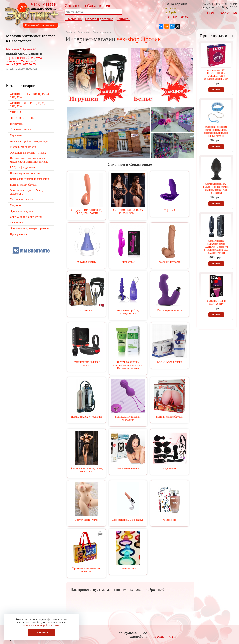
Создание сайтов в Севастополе (223, 635)
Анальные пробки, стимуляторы (128, 312)
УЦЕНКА (170, 210)
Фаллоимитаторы (170, 262)
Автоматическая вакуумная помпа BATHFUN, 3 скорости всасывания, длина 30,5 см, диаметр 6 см (216, 247)
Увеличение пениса (128, 468)
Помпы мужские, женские (86, 417)
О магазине (73, 19)
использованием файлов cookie (41, 626)
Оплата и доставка (99, 19)
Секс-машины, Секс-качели (128, 520)
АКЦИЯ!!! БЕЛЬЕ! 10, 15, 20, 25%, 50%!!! (128, 212)
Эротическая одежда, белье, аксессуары (86, 470)
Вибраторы (128, 262)
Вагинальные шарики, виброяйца (128, 418)
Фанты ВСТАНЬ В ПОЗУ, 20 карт (216, 302)
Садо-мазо (170, 468)
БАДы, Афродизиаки (170, 362)
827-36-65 (222, 13)
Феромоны (170, 520)
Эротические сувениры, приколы (86, 570)
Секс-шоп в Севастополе (78, 32)
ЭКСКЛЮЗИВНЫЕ (86, 262)
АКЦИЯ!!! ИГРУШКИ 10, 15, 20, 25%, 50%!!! (86, 212)
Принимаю (41, 633)
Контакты (123, 19)
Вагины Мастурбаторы (170, 417)
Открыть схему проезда (21, 69)
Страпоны (86, 310)
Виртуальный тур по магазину (40, 25)
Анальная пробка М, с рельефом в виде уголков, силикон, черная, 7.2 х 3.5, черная (216, 188)
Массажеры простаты (170, 310)
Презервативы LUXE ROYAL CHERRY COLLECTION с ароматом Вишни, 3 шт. (216, 74)
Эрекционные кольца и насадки (86, 363)
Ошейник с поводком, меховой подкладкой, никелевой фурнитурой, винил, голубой (216, 131)
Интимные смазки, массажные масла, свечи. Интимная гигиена (128, 365)
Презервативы (128, 568)
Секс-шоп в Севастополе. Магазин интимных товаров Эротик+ (30, 14)
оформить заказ (177, 17)
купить (216, 90)
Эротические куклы (86, 520)
